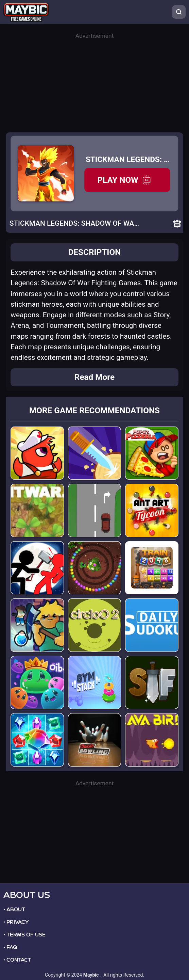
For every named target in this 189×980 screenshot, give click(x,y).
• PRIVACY (16, 922)
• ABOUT (14, 910)
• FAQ (10, 947)
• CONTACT (17, 960)
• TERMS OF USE (24, 935)
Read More (94, 377)
